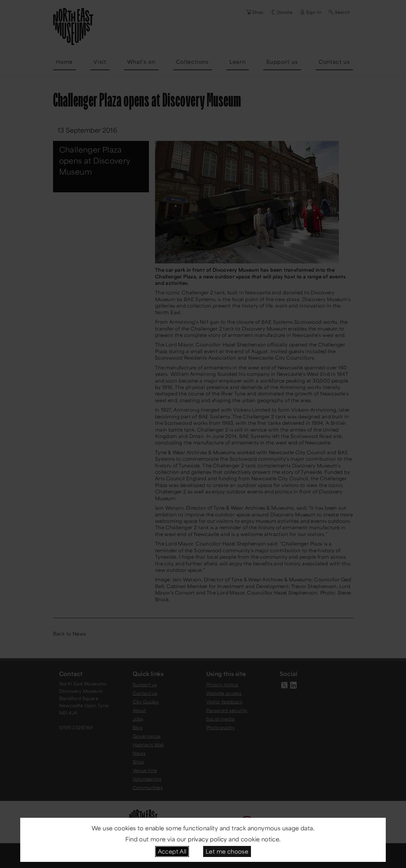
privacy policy (207, 839)
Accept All (172, 851)
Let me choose (227, 851)
